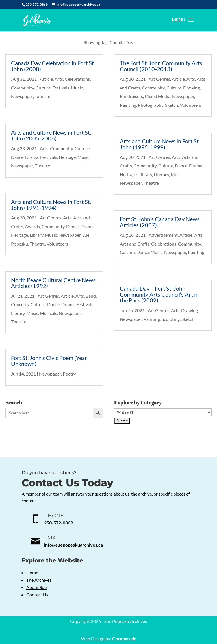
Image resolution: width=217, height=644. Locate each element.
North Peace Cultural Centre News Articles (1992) (53, 283)
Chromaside (124, 638)
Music (77, 88)
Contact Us (37, 595)
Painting (128, 105)
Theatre (42, 166)
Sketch (172, 105)
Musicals (48, 313)
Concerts (20, 304)
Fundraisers (131, 96)
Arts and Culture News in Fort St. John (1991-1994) (51, 205)
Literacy (161, 174)
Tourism (43, 96)
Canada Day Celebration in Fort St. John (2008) (53, 66)
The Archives (39, 580)
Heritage (67, 157)
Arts (59, 79)
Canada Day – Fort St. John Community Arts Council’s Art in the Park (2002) (159, 294)
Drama (32, 157)
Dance (17, 157)
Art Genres (51, 218)
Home (32, 572)
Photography (151, 105)
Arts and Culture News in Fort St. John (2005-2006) (51, 135)
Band (91, 296)
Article (46, 79)
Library (36, 235)
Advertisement (163, 235)
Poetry (69, 374)
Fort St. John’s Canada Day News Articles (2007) (160, 222)
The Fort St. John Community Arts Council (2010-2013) (161, 66)
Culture (43, 88)
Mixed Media (158, 96)
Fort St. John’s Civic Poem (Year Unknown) (49, 361)
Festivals (61, 88)
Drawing (191, 88)
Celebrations (77, 79)
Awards (32, 226)
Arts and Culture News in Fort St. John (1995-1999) (160, 144)
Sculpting (171, 319)
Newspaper (22, 96)
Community (22, 88)
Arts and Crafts (135, 244)
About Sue (36, 587)
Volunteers (57, 244)
